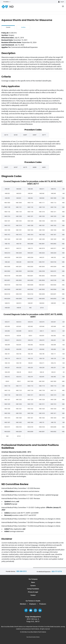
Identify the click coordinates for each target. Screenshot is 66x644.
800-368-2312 (22, 571)
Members (23, 604)
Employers (33, 604)
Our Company (33, 579)
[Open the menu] (40, 7)
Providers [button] (6, 2)
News (33, 582)
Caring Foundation (33, 589)
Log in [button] (62, 2)
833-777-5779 (57, 571)
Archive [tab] (23, 27)
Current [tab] (8, 27)
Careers (33, 586)
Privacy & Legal (33, 592)
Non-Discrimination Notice (33, 637)
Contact (33, 595)
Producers (43, 604)
